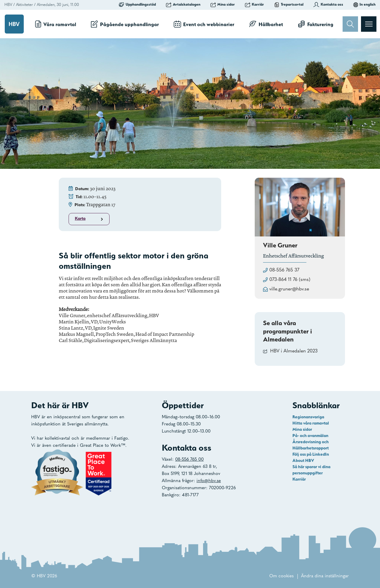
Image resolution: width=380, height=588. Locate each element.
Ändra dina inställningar (325, 576)
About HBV (303, 460)
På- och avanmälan (310, 436)
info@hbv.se (209, 481)
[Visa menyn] (369, 24)
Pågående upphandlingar (125, 24)
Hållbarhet (266, 24)
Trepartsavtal (289, 4)
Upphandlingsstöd (137, 4)
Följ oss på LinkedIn (311, 454)
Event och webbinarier (204, 24)
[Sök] (350, 24)
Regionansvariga (308, 417)
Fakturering (316, 24)
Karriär (254, 4)
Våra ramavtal (56, 24)
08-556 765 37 (284, 270)
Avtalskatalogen (183, 4)
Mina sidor (223, 4)
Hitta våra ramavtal (311, 423)
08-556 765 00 (189, 460)
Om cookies (281, 576)
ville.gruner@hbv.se (289, 289)
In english (364, 4)
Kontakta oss (328, 4)
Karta (90, 219)
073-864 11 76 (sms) (290, 280)
